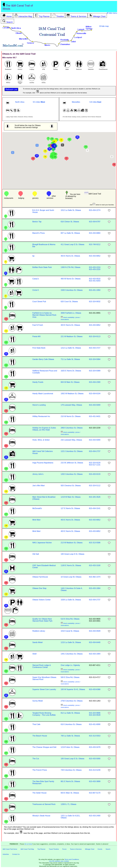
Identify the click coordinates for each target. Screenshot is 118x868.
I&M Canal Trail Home (10, 849)
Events (100, 849)
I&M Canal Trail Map (27, 849)
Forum (64, 849)
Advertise (6, 854)
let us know (28, 844)
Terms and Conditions (72, 859)
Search (108, 849)
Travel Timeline (54, 849)
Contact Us (16, 854)
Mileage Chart (90, 849)
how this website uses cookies (59, 861)
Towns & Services (76, 849)
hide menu (112, 13)
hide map (104, 26)
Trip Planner (41, 849)
